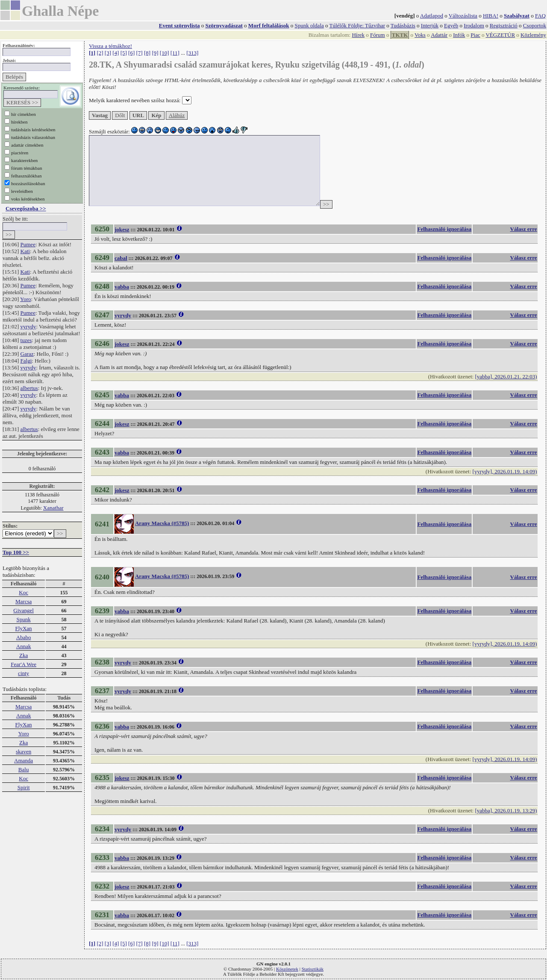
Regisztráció (504, 25)
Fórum (378, 35)
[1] (92, 53)
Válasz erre (524, 229)
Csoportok (535, 25)
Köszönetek (287, 969)
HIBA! (491, 16)
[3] (108, 53)
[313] (192, 53)
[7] (140, 53)
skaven (24, 751)
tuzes (26, 340)
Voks (420, 35)
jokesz (122, 229)
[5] (124, 53)
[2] (100, 53)
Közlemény (533, 35)
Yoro (25, 299)
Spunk (23, 619)
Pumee (28, 244)
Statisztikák (313, 969)
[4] (116, 53)
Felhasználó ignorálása (444, 229)
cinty (24, 673)
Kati (25, 251)
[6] (131, 53)
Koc (24, 592)
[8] (147, 53)
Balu (24, 769)
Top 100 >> (16, 552)
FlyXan (24, 628)
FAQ (540, 16)
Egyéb (451, 25)
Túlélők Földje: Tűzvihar (357, 25)
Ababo (24, 637)
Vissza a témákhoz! (110, 46)
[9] (155, 53)
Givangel (24, 610)
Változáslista (463, 16)
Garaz (27, 354)
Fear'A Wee (24, 664)
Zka (24, 655)
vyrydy (28, 326)
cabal (121, 258)
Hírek (358, 35)
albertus (29, 388)
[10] (165, 53)
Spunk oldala (309, 25)
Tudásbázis (403, 25)
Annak (24, 646)
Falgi (26, 361)
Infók (459, 35)
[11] (175, 53)
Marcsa (24, 601)
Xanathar (53, 508)
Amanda (24, 760)
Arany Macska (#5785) (162, 523)
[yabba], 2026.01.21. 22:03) (506, 376)
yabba (122, 287)
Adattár (439, 35)
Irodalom (474, 25)
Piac (475, 35)
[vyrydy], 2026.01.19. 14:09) (505, 471)
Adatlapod (432, 16)
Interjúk (430, 25)
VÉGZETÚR (500, 35)
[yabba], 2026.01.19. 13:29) (506, 810)
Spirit (24, 787)
